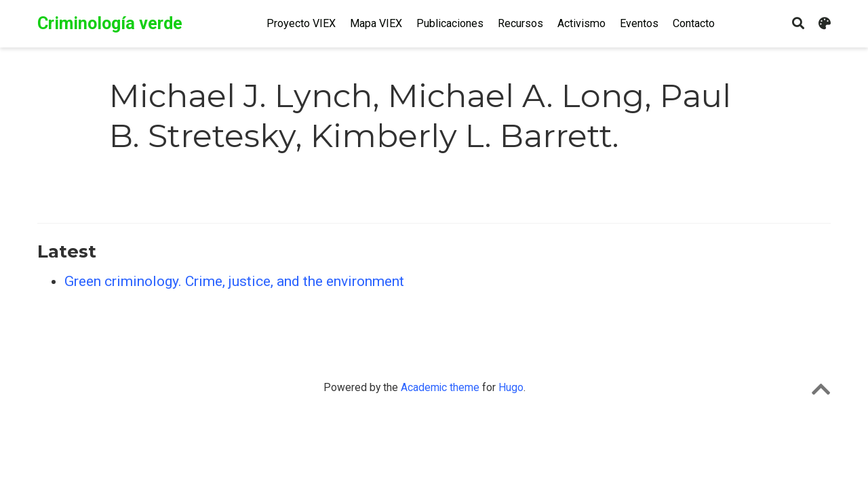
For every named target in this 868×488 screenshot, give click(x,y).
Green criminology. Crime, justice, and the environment (234, 281)
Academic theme (440, 387)
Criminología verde (110, 23)
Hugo (511, 387)
